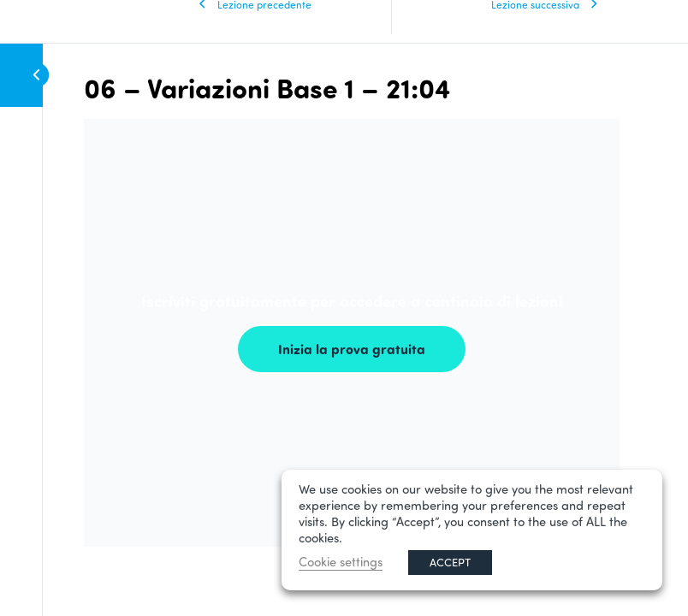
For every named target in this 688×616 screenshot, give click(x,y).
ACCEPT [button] (450, 562)
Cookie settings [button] (341, 562)
